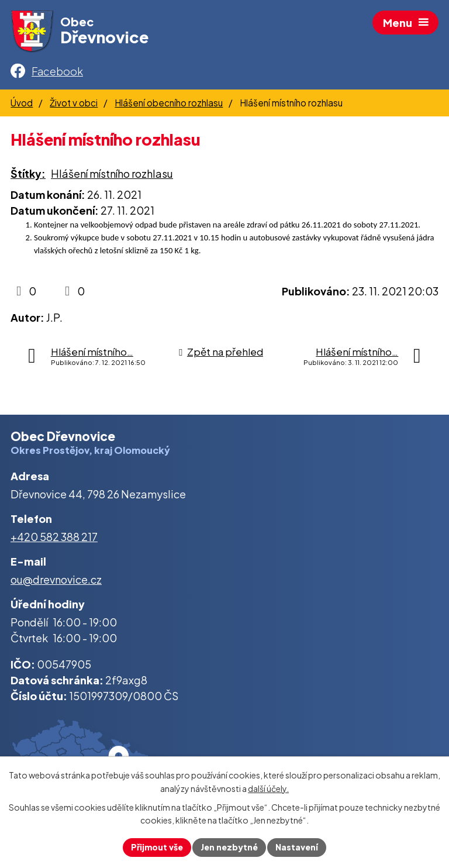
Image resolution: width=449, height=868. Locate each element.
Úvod (22, 103)
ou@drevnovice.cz (56, 579)
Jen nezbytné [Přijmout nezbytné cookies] (229, 847)
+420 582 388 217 (54, 537)
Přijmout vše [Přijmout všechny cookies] (157, 847)
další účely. (268, 788)
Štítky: (28, 173)
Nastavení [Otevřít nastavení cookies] (297, 847)
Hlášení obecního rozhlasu (169, 103)
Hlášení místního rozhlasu (112, 173)
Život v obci (74, 103)
